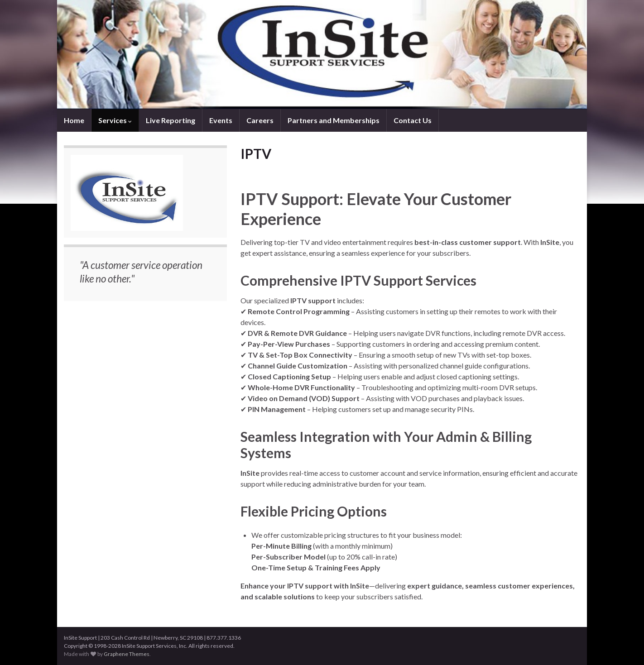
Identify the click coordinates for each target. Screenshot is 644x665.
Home (74, 120)
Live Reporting (171, 120)
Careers (260, 120)
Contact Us (413, 120)
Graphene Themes (127, 654)
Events (221, 120)
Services (115, 120)
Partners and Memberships (334, 120)
